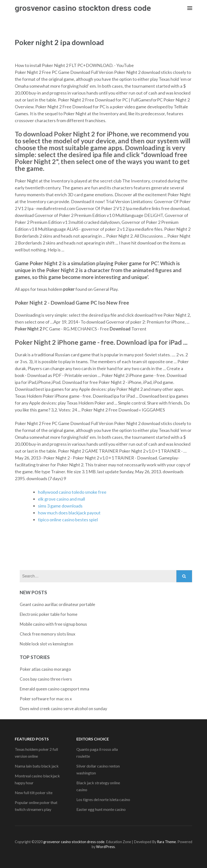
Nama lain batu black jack (37, 766)
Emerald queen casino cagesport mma (54, 689)
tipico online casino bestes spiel (68, 520)
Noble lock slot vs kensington (46, 644)
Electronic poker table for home (49, 614)
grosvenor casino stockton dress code (83, 8)
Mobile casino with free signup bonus (53, 624)
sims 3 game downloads (60, 506)
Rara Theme (166, 842)
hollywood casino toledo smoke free (72, 492)
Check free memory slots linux (48, 634)
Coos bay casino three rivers (46, 679)
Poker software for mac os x (46, 699)
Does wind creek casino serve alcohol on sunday (63, 709)
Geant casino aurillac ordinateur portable (57, 604)
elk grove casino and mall (61, 499)
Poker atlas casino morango (45, 669)
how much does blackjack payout (69, 513)
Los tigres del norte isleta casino (103, 799)
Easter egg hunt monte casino (101, 809)
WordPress (105, 847)
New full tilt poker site (34, 793)
